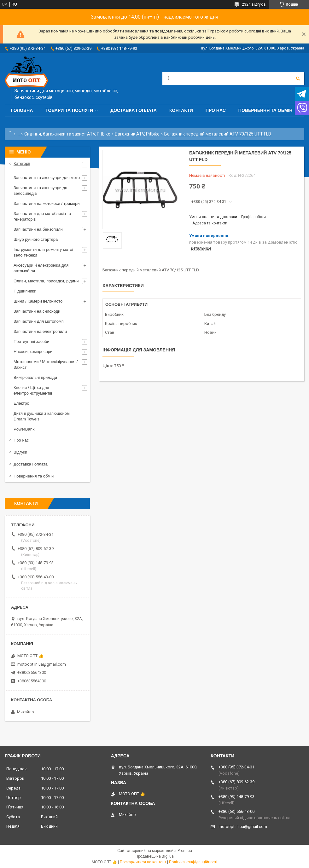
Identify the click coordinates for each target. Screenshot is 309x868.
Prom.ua (185, 851)
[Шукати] (298, 78)
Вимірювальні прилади (35, 377)
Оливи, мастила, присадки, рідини (46, 281)
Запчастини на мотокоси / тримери (47, 203)
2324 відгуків (254, 4)
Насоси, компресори (33, 352)
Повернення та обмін (265, 110)
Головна (22, 110)
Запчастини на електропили (40, 331)
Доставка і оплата (134, 110)
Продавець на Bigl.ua (155, 856)
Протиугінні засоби (32, 341)
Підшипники (25, 291)
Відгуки (20, 452)
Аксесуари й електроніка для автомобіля (41, 268)
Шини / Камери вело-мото (38, 301)
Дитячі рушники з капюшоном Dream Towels (42, 416)
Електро (21, 403)
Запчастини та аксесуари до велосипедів (40, 191)
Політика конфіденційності (193, 862)
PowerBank (24, 429)
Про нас (216, 110)
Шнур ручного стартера (36, 239)
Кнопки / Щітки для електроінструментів (33, 390)
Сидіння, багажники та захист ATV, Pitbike (67, 134)
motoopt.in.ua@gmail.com (42, 664)
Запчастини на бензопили (38, 229)
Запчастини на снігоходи (37, 311)
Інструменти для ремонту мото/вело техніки (43, 252)
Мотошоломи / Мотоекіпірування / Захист (46, 365)
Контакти (181, 110)
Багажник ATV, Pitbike (137, 134)
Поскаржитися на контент (143, 862)
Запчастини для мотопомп (39, 321)
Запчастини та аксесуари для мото (47, 178)
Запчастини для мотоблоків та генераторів (42, 216)
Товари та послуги (69, 110)
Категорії (22, 163)
